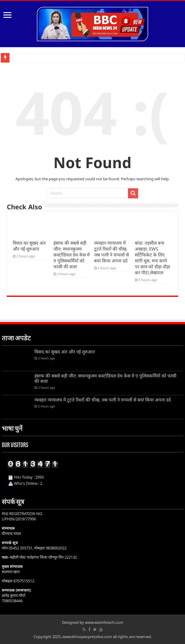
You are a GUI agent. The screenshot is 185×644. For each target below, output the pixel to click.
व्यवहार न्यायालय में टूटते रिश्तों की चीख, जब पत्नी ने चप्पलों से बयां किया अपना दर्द (112, 252)
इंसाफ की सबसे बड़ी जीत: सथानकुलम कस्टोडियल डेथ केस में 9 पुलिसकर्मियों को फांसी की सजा (72, 255)
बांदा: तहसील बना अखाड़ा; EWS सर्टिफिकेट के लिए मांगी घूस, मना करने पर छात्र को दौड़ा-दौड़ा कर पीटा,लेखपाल (152, 258)
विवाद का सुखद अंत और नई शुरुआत (29, 246)
